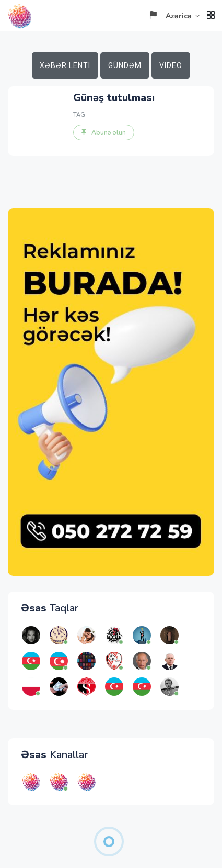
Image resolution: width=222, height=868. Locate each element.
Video (171, 65)
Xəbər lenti (65, 65)
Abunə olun (104, 132)
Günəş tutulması (114, 98)
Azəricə (170, 16)
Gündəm (125, 65)
